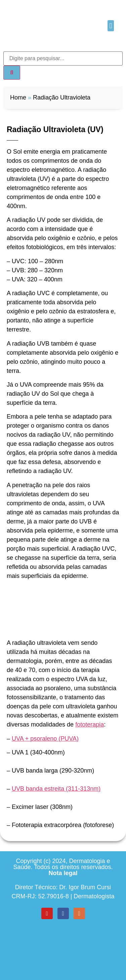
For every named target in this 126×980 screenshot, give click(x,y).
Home (18, 97)
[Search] (12, 73)
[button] (111, 26)
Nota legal (63, 873)
